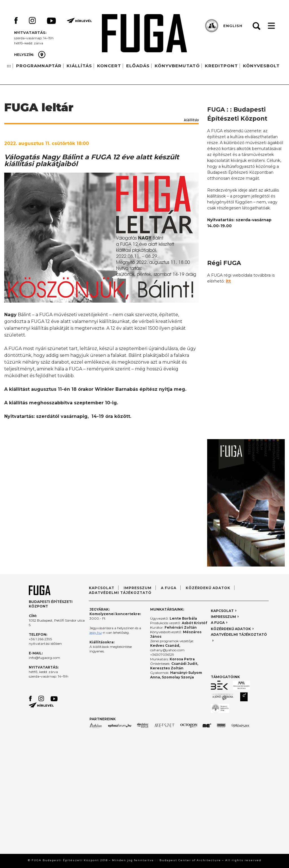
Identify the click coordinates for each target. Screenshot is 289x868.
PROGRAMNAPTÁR (39, 66)
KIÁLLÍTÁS (79, 66)
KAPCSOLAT (102, 588)
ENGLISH (233, 26)
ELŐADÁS (138, 66)
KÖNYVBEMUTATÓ (177, 66)
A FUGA (169, 588)
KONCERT (109, 66)
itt (228, 281)
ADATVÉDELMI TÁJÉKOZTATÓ (120, 593)
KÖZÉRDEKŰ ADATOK (208, 588)
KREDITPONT (221, 66)
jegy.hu (96, 632)
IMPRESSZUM (138, 588)
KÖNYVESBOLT (261, 66)
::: (9, 66)
